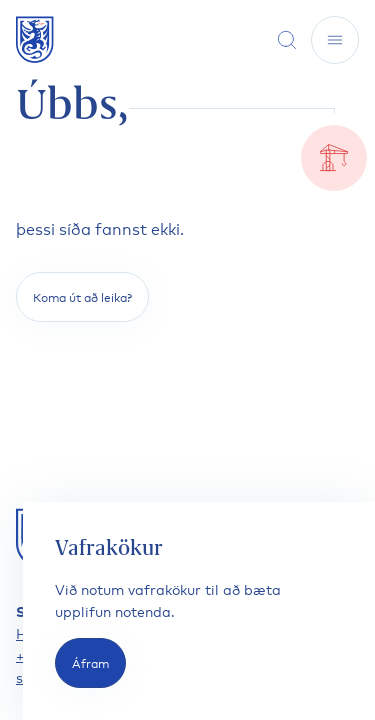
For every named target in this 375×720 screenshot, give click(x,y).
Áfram (90, 662)
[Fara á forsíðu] (35, 39)
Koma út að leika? (82, 296)
